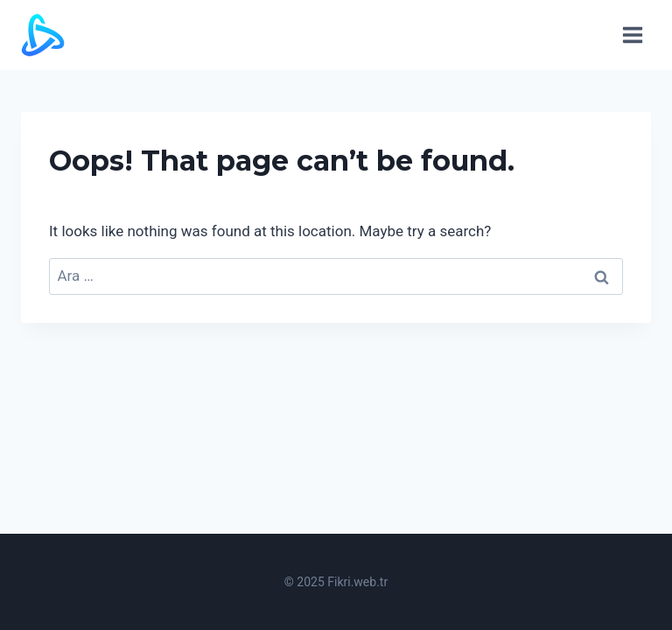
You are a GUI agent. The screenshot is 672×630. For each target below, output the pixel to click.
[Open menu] (632, 35)
